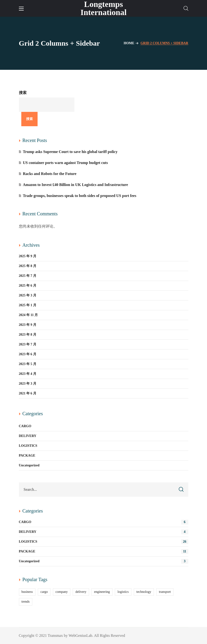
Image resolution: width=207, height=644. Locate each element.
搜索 (23, 93)
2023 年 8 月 (28, 335)
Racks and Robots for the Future (50, 174)
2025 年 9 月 (28, 256)
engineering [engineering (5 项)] (102, 592)
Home (129, 43)
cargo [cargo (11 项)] (44, 592)
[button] (186, 8)
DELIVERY (28, 436)
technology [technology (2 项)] (144, 592)
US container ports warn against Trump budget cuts (65, 163)
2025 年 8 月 (28, 266)
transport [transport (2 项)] (165, 592)
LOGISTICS (28, 446)
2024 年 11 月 (28, 315)
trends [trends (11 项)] (26, 602)
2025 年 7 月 (28, 276)
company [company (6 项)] (62, 592)
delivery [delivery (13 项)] (81, 592)
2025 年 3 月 (28, 295)
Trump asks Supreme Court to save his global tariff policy (70, 152)
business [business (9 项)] (27, 592)
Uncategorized (29, 465)
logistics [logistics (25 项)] (123, 592)
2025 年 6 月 (28, 286)
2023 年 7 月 (28, 344)
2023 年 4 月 (28, 374)
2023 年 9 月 (28, 325)
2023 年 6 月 (28, 354)
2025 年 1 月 (28, 305)
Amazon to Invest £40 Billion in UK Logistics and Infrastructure (76, 185)
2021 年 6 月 (28, 393)
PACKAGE (27, 456)
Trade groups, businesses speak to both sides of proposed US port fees (80, 196)
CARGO (25, 426)
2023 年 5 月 (28, 364)
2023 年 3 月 (28, 384)
